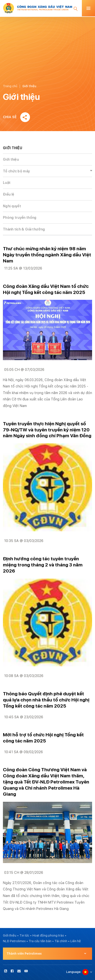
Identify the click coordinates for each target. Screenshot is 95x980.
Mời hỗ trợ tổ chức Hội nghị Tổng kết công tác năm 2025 (43, 738)
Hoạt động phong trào (48, 936)
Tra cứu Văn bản (40, 941)
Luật (7, 183)
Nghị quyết (12, 206)
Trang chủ (10, 86)
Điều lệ (9, 194)
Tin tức (24, 936)
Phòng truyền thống (20, 218)
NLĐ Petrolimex (14, 941)
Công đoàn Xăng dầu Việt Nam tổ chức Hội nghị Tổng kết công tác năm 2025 (46, 289)
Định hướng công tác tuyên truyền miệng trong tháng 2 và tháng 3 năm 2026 (43, 565)
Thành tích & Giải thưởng (24, 229)
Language (73, 972)
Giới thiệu (11, 159)
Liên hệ (76, 941)
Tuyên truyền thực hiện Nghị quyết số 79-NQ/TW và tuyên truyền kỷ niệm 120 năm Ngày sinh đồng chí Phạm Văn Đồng (47, 430)
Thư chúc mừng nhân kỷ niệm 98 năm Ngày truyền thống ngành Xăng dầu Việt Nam (47, 255)
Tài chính (61, 941)
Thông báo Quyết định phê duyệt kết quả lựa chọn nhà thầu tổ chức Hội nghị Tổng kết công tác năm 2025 (46, 700)
